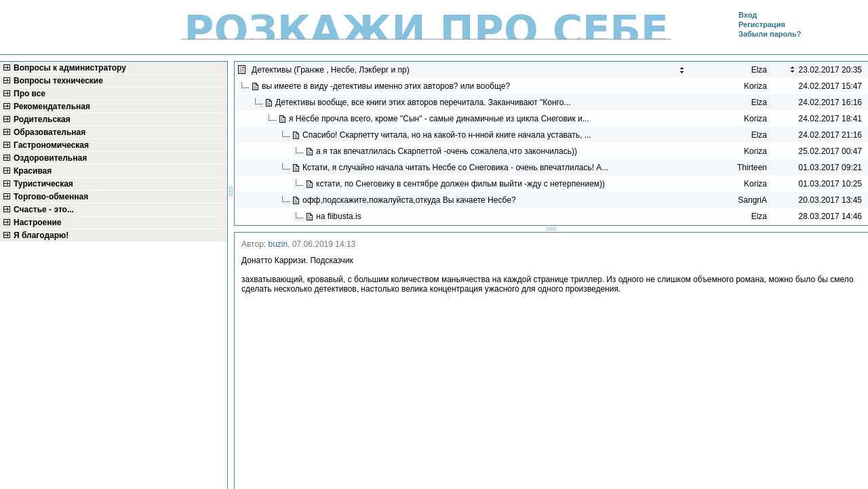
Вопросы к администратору (70, 68)
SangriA (752, 200)
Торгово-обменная (51, 197)
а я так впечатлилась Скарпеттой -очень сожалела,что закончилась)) (449, 151)
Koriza (755, 86)
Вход (748, 15)
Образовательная (50, 132)
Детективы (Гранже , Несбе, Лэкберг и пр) (332, 70)
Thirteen (752, 168)
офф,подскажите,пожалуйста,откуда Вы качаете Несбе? (410, 200)
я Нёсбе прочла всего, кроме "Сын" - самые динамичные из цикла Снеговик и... (440, 119)
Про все (29, 94)
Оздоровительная (50, 158)
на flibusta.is (340, 216)
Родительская (42, 119)
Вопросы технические (58, 81)
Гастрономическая (51, 145)
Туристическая (43, 184)
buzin (278, 244)
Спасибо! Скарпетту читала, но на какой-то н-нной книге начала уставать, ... (448, 135)
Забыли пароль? (770, 34)
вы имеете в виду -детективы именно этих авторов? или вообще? (387, 86)
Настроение (38, 222)
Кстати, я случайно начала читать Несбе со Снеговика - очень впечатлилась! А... (457, 168)
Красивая (33, 171)
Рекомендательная (52, 106)
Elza (759, 102)
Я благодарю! (41, 235)
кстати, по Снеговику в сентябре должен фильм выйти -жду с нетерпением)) (461, 184)
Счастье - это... (44, 210)
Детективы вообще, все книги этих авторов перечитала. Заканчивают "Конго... (424, 102)
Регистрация (762, 24)
